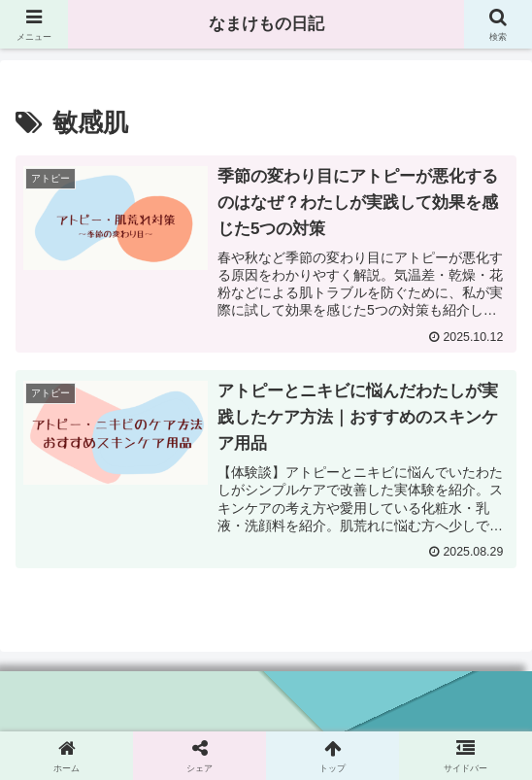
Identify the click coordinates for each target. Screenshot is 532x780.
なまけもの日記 (266, 24)
